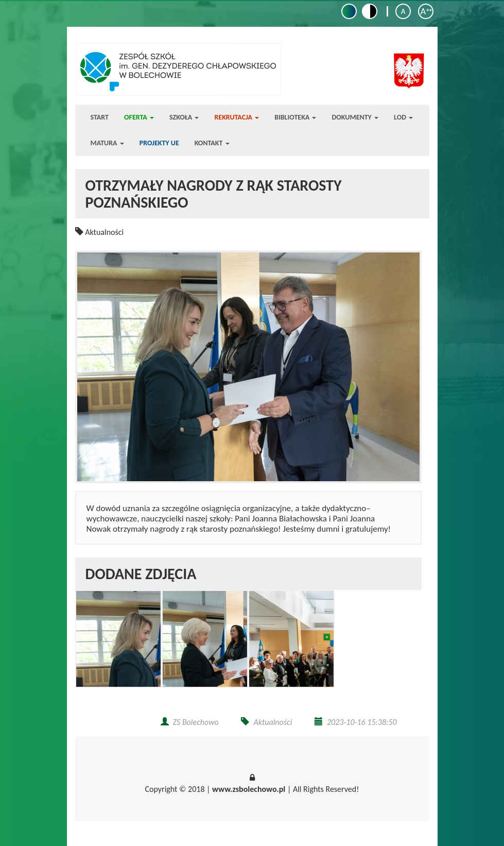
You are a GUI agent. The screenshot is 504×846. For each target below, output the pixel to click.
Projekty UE (159, 143)
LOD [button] (403, 117)
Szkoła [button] (184, 117)
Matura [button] (107, 143)
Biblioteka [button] (295, 117)
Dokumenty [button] (355, 117)
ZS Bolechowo (196, 722)
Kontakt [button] (212, 143)
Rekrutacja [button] (237, 117)
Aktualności (104, 232)
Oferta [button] (139, 117)
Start (100, 117)
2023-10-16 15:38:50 (362, 722)
